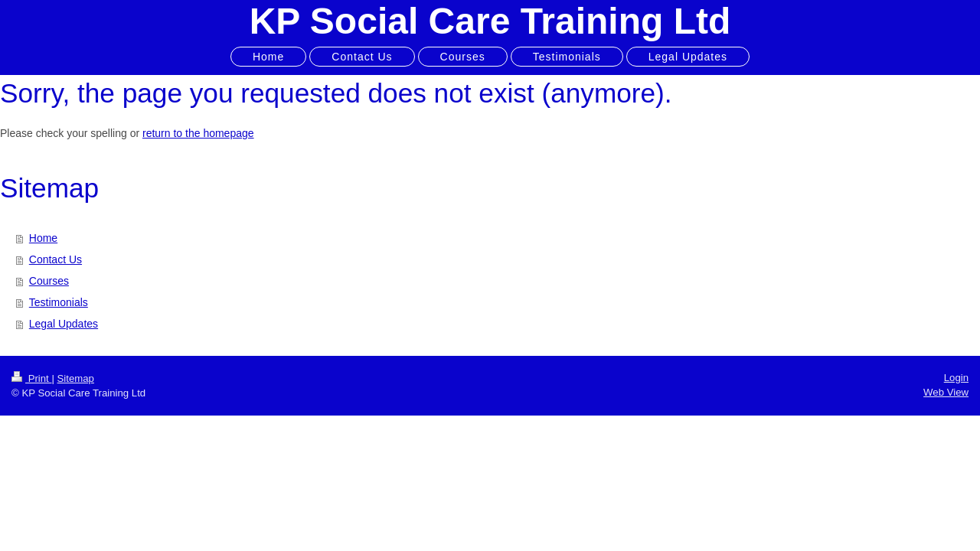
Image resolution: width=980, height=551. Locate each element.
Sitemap (76, 378)
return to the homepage (198, 133)
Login (956, 378)
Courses (49, 281)
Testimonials (59, 302)
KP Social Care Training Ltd (490, 21)
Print (31, 378)
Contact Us (56, 259)
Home (43, 238)
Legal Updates (64, 324)
